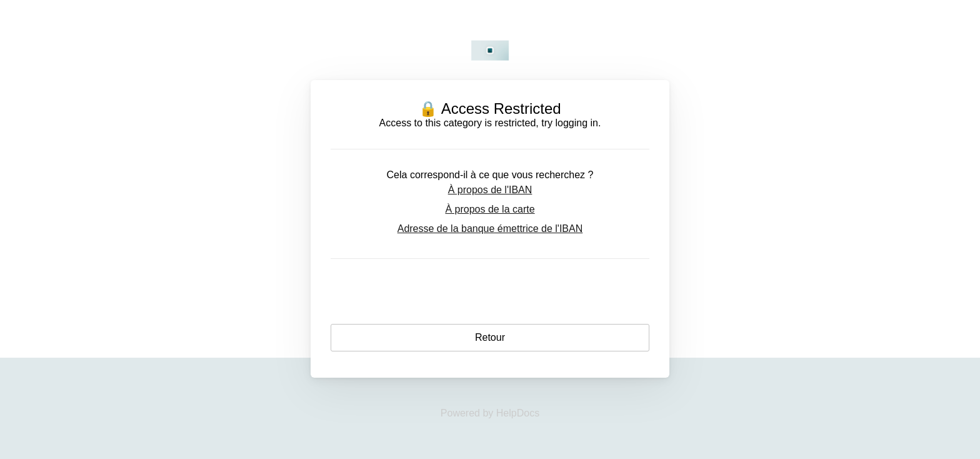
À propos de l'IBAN (490, 190)
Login (490, 298)
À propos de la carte (490, 209)
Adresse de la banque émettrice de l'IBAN (490, 229)
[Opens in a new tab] (490, 413)
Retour (490, 337)
